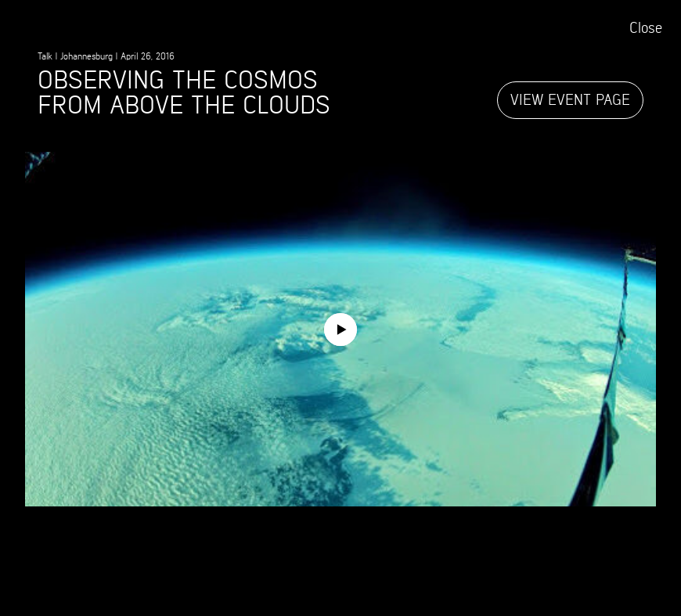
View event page (570, 101)
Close (646, 29)
